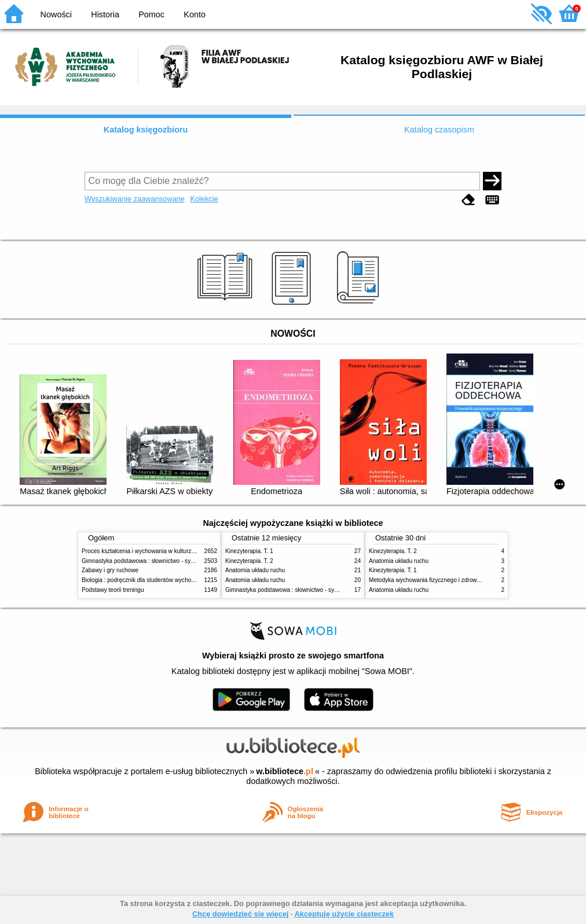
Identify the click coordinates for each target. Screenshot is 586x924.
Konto (195, 14)
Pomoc (151, 14)
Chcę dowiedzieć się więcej (240, 914)
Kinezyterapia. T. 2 (249, 561)
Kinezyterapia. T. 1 (249, 551)
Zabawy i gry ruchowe (110, 570)
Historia (105, 14)
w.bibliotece (285, 771)
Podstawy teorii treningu (113, 590)
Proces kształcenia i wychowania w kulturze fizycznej (150, 551)
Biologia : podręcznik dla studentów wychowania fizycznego (159, 580)
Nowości (56, 14)
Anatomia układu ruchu (255, 570)
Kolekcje (204, 199)
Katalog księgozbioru (146, 130)
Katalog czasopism (439, 130)
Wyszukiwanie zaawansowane (135, 199)
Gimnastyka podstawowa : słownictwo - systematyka (149, 561)
